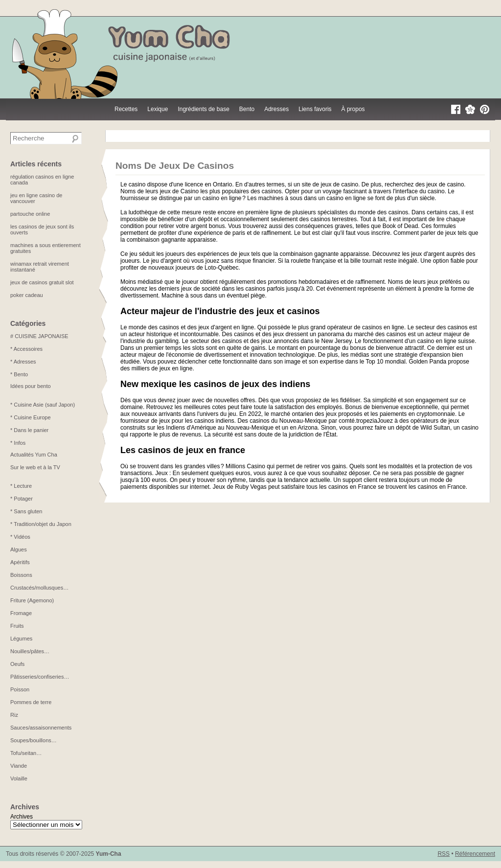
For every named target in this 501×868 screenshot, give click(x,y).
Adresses (276, 109)
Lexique (158, 109)
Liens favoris (315, 109)
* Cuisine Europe (31, 417)
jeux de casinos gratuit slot (42, 282)
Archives (22, 817)
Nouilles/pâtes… (30, 651)
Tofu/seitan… (26, 753)
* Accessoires (26, 349)
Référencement (475, 854)
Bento (247, 109)
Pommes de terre (31, 702)
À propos (353, 109)
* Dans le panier (29, 430)
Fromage (21, 613)
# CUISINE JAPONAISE (39, 336)
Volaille (19, 778)
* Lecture (21, 486)
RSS (444, 854)
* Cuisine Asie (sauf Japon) (43, 405)
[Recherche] (75, 139)
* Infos (18, 443)
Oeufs (17, 664)
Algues (19, 549)
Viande (19, 766)
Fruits (17, 626)
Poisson (20, 689)
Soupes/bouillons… (34, 740)
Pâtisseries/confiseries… (40, 677)
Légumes (21, 639)
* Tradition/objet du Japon (41, 524)
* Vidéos (20, 537)
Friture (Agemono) (32, 600)
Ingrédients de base (203, 109)
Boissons (21, 575)
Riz (14, 715)
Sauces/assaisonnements (41, 728)
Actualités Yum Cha (34, 455)
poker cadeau (27, 295)
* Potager (22, 499)
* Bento (19, 374)
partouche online (30, 214)
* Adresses (23, 362)
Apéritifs (20, 562)
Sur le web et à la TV (35, 467)
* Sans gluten (26, 511)
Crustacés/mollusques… (39, 588)
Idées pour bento (31, 386)
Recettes (126, 109)
